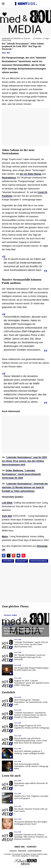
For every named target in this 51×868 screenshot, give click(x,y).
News (4, 53)
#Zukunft (22, 561)
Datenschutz (22, 851)
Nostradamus (9, 178)
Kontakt (32, 847)
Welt (8, 53)
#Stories (8, 561)
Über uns (20, 847)
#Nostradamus (39, 561)
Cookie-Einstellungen (34, 851)
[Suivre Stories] (46, 39)
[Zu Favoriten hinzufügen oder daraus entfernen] (37, 39)
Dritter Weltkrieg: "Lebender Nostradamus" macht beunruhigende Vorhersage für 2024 (21, 474)
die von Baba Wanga (30, 174)
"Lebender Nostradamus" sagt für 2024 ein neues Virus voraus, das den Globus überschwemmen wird (24, 461)
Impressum (13, 851)
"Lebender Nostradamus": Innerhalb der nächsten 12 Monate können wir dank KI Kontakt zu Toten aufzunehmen (25, 487)
